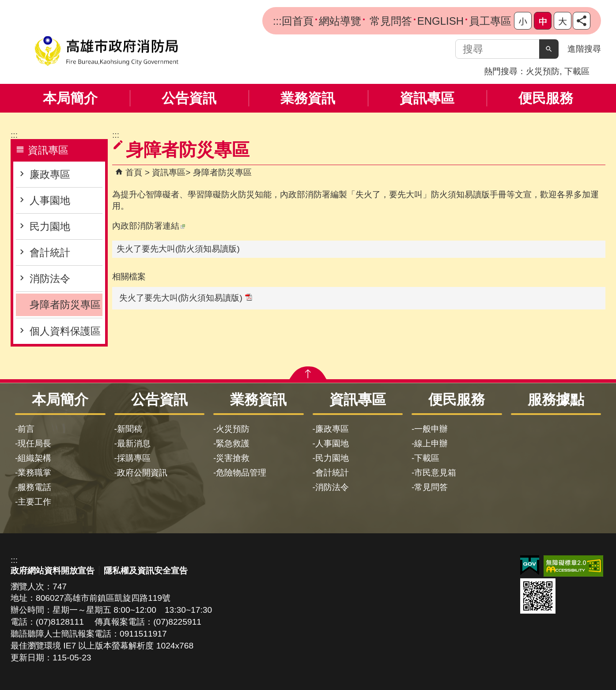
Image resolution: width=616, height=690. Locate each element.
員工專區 (490, 21)
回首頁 (298, 21)
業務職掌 (34, 473)
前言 (26, 429)
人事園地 (50, 200)
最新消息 (134, 443)
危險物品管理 (241, 473)
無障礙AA (573, 566)
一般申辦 (431, 429)
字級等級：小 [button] (523, 21)
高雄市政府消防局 (106, 51)
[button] (549, 49)
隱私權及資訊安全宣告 (146, 571)
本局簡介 (70, 98)
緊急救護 (233, 443)
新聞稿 (130, 429)
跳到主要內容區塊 (5, 5)
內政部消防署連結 (149, 226)
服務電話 (34, 487)
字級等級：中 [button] (543, 21)
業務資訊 (308, 98)
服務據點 (556, 400)
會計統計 (50, 253)
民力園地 (50, 226)
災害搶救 (233, 458)
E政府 (530, 565)
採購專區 (134, 458)
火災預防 (543, 71)
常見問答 (389, 21)
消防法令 (50, 279)
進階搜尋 (584, 49)
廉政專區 (50, 174)
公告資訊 (189, 98)
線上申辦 (431, 443)
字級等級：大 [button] (563, 21)
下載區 (577, 71)
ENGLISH (440, 21)
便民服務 (546, 98)
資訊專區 (427, 98)
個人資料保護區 (65, 331)
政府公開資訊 (142, 473)
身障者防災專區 (65, 305)
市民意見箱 (435, 473)
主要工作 (34, 502)
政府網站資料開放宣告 (53, 571)
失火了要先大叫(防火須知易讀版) (178, 249)
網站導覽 (340, 21)
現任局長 (34, 443)
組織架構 (34, 458)
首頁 (134, 172)
